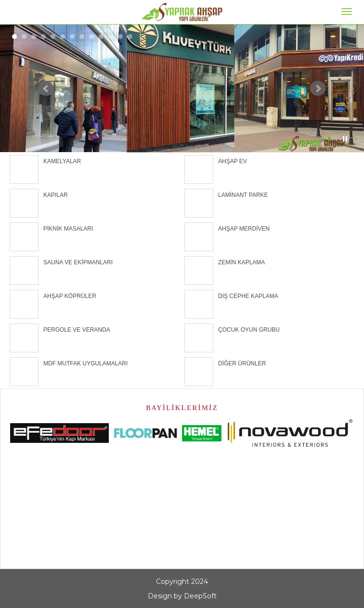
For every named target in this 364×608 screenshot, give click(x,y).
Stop (345, 139)
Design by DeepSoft (182, 596)
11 (111, 37)
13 (130, 37)
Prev (46, 89)
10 (101, 37)
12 (120, 37)
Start (331, 139)
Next (318, 89)
